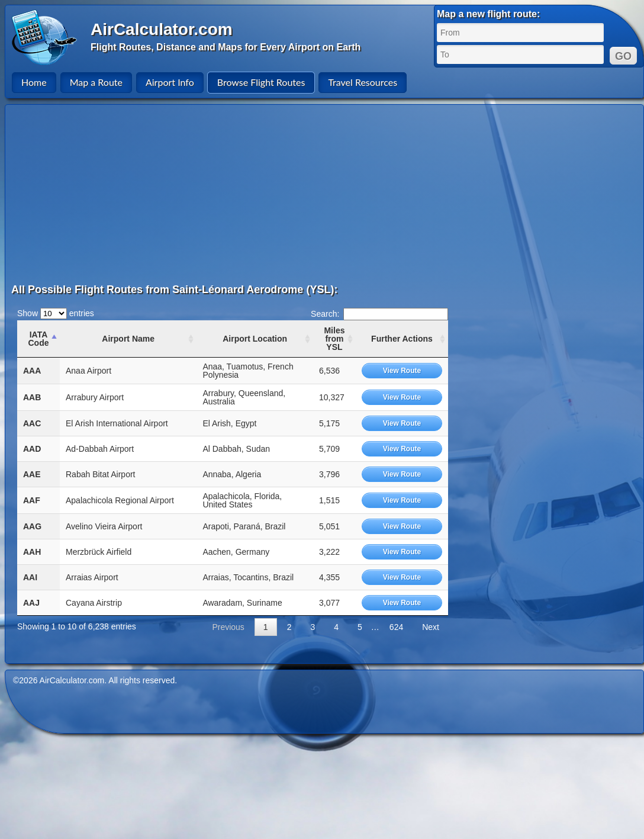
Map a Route (96, 82)
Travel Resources (363, 82)
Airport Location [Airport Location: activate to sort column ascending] (255, 339)
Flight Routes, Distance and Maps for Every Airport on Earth (226, 47)
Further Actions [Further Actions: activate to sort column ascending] (402, 339)
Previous (228, 627)
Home (34, 82)
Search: (379, 314)
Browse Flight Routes (261, 82)
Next (431, 627)
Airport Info (170, 82)
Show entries (56, 313)
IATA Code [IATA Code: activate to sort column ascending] (38, 339)
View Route (402, 371)
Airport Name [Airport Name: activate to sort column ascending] (128, 339)
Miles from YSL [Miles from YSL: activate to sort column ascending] (334, 339)
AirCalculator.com (162, 29)
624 (396, 627)
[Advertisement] (247, 194)
